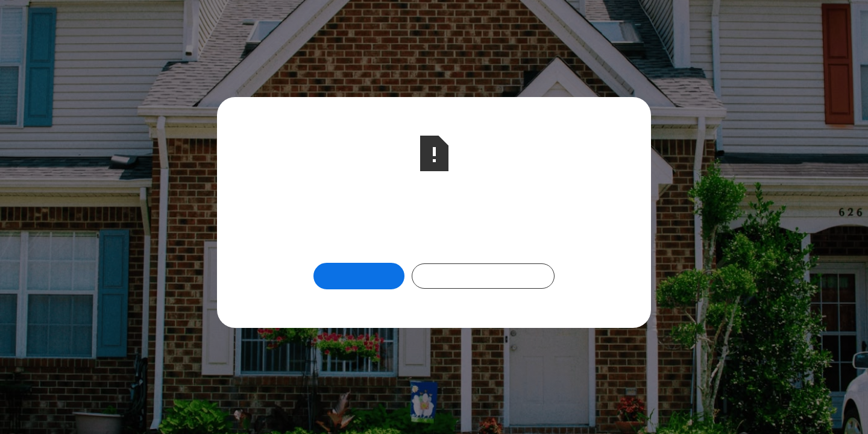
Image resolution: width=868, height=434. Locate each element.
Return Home (359, 276)
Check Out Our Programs (483, 276)
